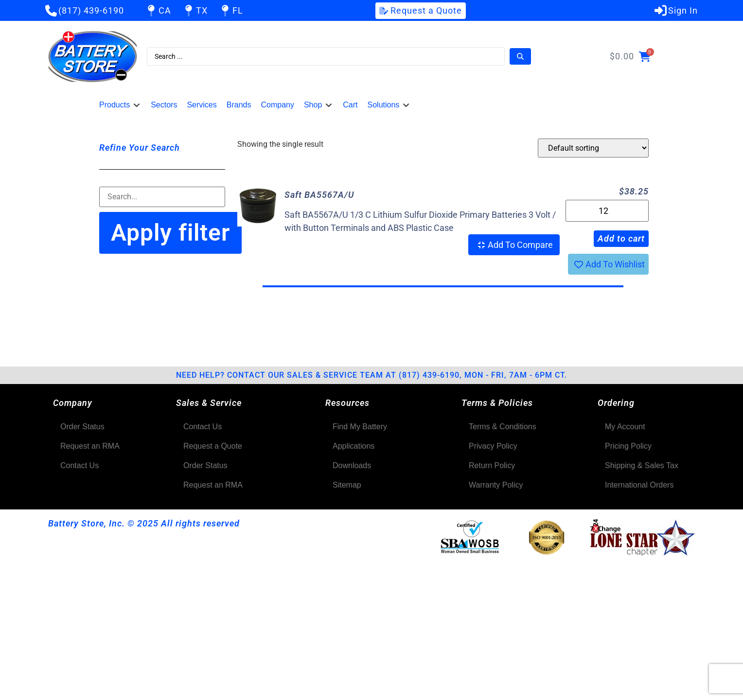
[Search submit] (520, 56)
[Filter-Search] (162, 197)
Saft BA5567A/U (319, 195)
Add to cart (621, 238)
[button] (120, 105)
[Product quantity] (607, 211)
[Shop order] (593, 148)
